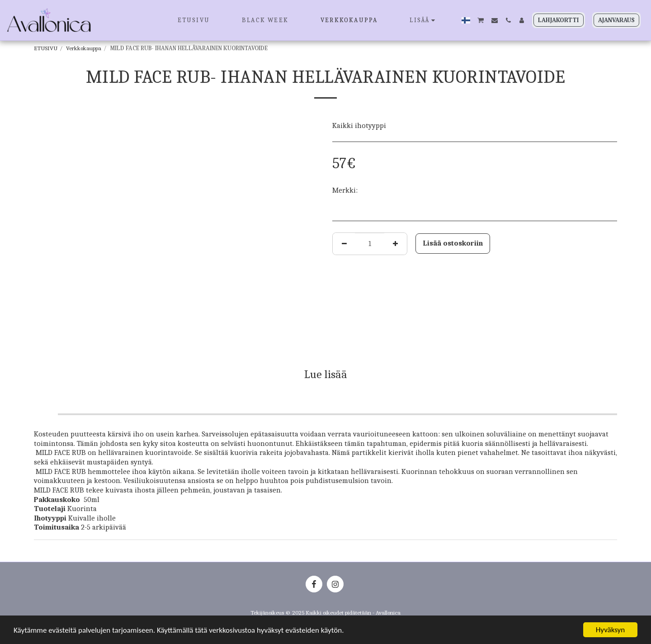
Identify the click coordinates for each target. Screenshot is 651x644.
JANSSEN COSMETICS (393, 190)
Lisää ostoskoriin (453, 243)
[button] (481, 20)
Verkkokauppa (84, 48)
